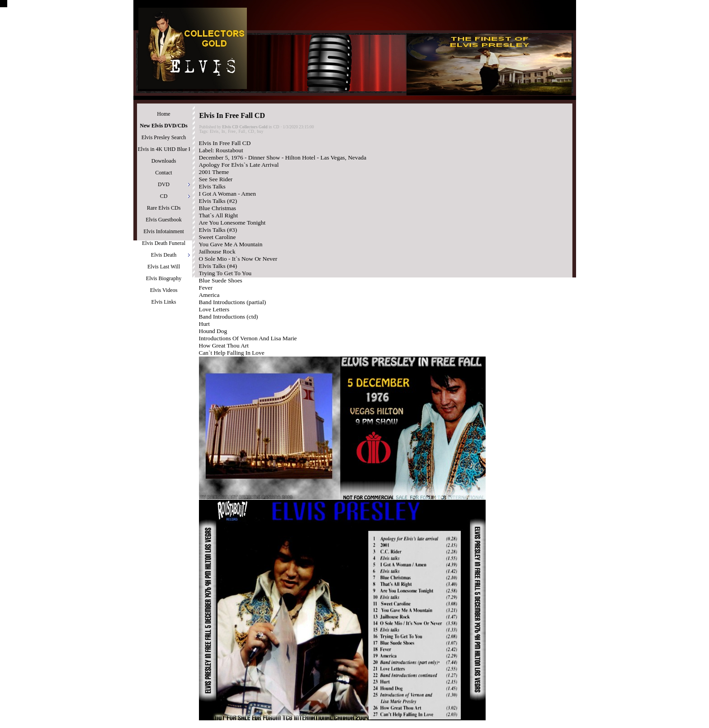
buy (260, 132)
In (223, 132)
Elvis (214, 132)
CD (277, 127)
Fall (242, 132)
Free (232, 132)
